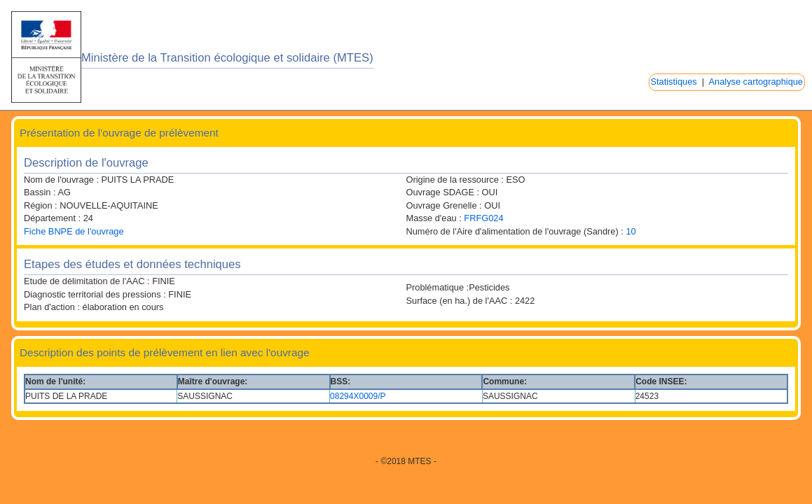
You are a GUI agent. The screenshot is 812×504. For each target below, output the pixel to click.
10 (631, 231)
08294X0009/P (358, 396)
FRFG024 (483, 218)
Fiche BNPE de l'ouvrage (74, 231)
